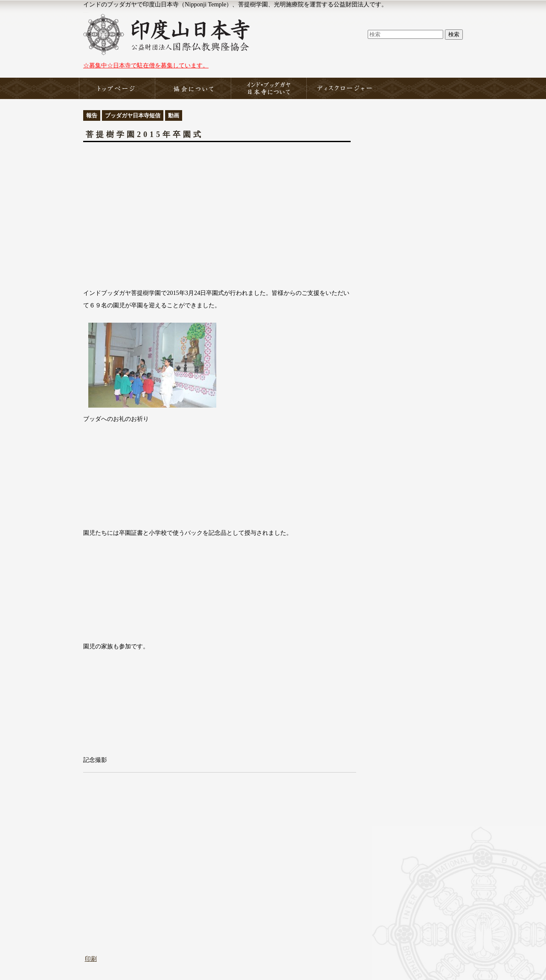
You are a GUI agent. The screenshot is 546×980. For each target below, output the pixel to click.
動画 (174, 115)
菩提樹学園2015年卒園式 (145, 134)
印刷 (91, 959)
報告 (92, 115)
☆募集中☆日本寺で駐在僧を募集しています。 (146, 65)
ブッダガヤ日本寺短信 (133, 115)
